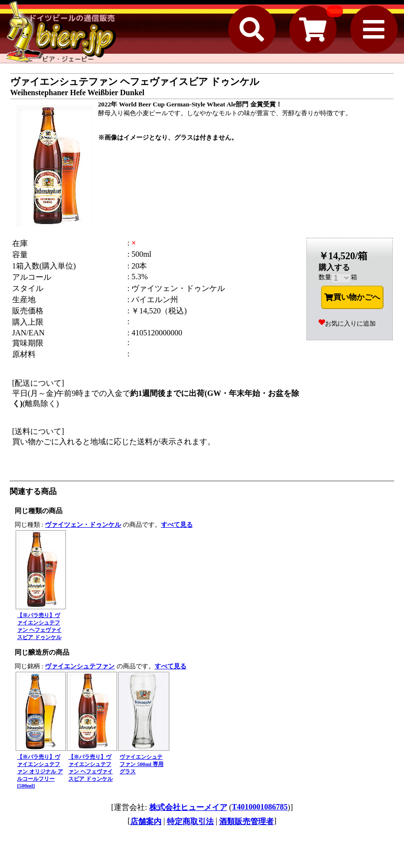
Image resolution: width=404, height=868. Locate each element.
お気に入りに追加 (347, 323)
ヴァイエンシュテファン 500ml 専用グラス (141, 764)
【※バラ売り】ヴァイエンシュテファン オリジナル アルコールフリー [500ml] (40, 771)
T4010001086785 (260, 807)
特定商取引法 (190, 821)
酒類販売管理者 (246, 821)
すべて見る (177, 525)
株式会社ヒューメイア (188, 807)
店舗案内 (146, 821)
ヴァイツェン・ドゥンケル (83, 525)
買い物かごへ (352, 297)
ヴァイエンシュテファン (80, 666)
